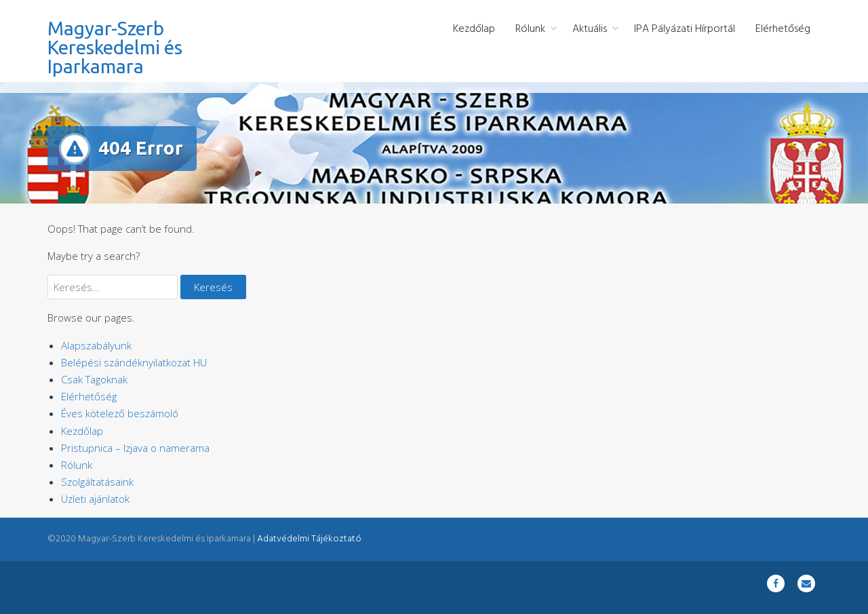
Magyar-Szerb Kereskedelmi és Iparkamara (115, 47)
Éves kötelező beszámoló (120, 413)
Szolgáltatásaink (97, 482)
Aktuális (590, 29)
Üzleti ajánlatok (95, 499)
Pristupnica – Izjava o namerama (135, 448)
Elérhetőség (783, 29)
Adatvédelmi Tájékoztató (309, 539)
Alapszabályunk (96, 345)
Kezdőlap (474, 29)
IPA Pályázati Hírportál (685, 29)
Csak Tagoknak (94, 379)
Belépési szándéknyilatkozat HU (134, 362)
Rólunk (530, 29)
